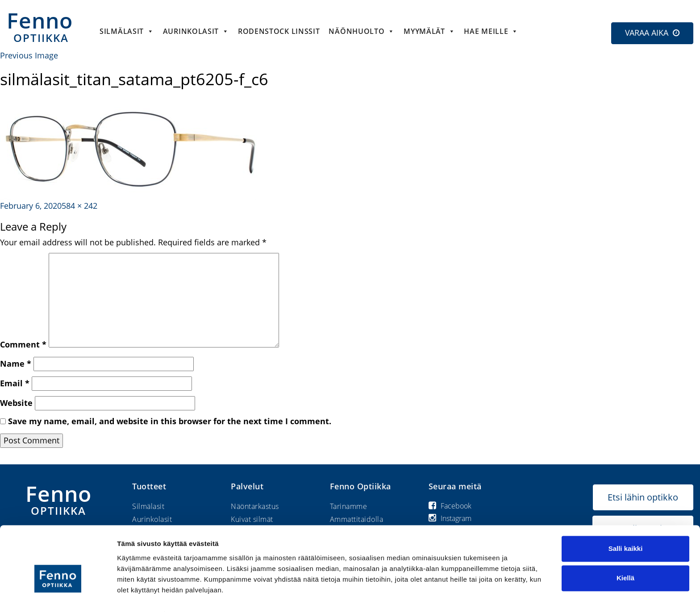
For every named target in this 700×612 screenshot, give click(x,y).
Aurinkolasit (196, 31)
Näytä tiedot (136, 594)
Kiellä (625, 558)
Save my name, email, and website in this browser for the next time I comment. (170, 421)
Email (15, 383)
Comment (23, 344)
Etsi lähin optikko (643, 497)
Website (16, 403)
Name (16, 364)
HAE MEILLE (491, 31)
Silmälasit (127, 31)
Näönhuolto (362, 31)
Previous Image (29, 55)
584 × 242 (79, 206)
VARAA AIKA (647, 33)
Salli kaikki (626, 529)
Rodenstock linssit (279, 31)
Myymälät (429, 31)
